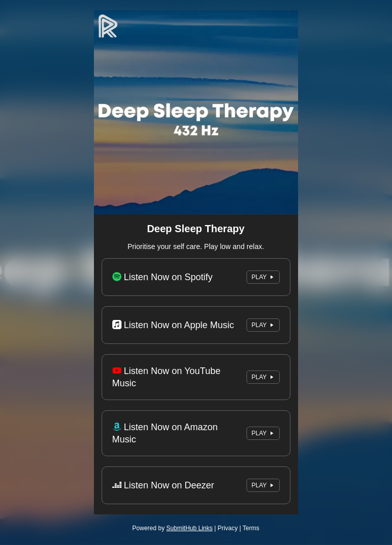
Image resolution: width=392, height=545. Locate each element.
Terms (251, 528)
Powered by (172, 528)
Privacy (227, 528)
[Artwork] (196, 112)
